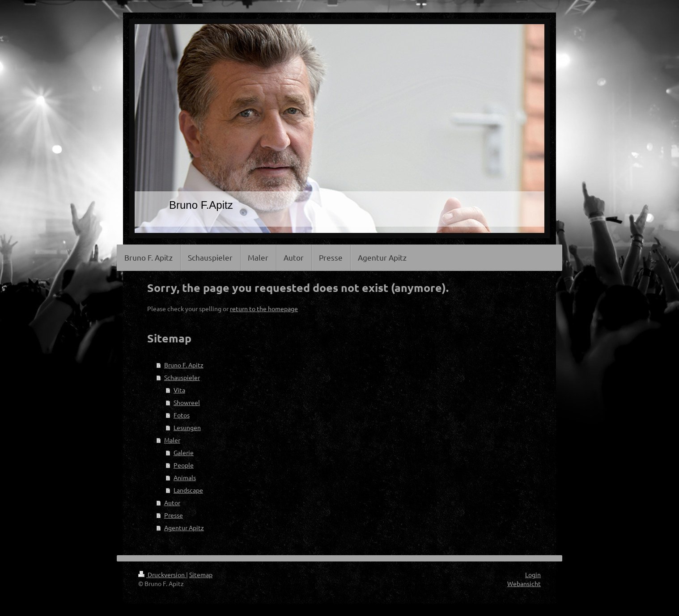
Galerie (184, 452)
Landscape (188, 490)
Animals (185, 477)
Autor (172, 502)
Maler (172, 440)
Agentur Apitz (184, 527)
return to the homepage (264, 308)
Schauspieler (182, 377)
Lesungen (187, 427)
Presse (174, 515)
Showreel (187, 402)
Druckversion (162, 574)
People (184, 465)
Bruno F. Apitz (184, 365)
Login (533, 574)
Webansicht (524, 583)
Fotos (182, 415)
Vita (179, 390)
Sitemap (201, 574)
